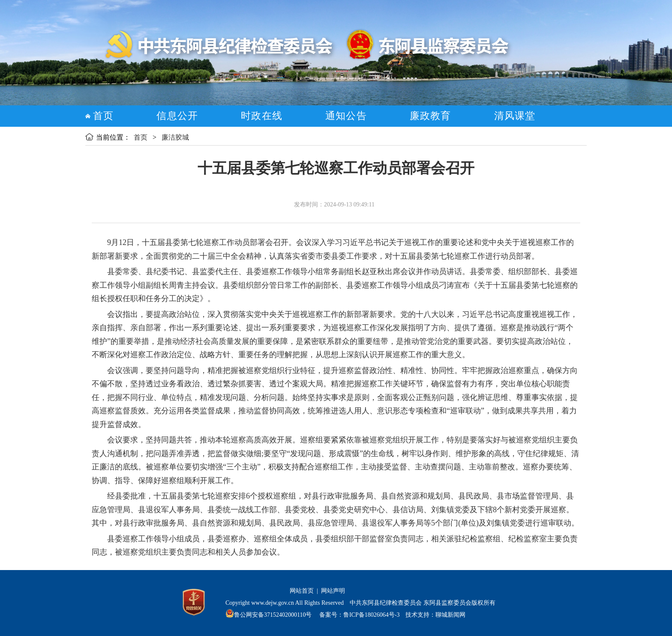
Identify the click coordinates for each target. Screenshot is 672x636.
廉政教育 (430, 116)
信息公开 (177, 116)
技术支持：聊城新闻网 (435, 615)
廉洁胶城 (175, 137)
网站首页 (302, 591)
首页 (103, 116)
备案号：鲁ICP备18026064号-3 (358, 615)
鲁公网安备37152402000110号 (273, 615)
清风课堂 (515, 116)
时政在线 (262, 116)
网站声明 (333, 591)
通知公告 (346, 116)
